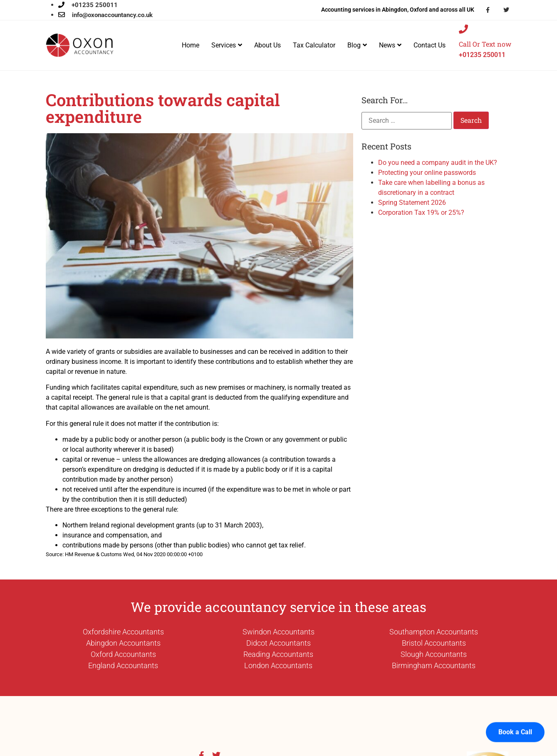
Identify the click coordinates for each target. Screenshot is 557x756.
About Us (267, 45)
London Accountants (278, 665)
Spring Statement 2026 (412, 203)
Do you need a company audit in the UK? (438, 163)
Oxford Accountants (123, 654)
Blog (357, 45)
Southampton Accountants (434, 632)
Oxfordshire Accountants (123, 632)
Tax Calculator (314, 45)
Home (191, 45)
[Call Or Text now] (463, 29)
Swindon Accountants (278, 632)
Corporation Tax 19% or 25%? (421, 213)
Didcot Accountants (278, 643)
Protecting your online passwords (427, 173)
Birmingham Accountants (434, 665)
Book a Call (515, 723)
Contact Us (430, 45)
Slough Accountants (434, 654)
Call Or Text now (485, 44)
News (390, 45)
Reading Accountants (278, 654)
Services (227, 45)
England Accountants (123, 665)
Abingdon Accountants (123, 643)
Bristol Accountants (434, 643)
